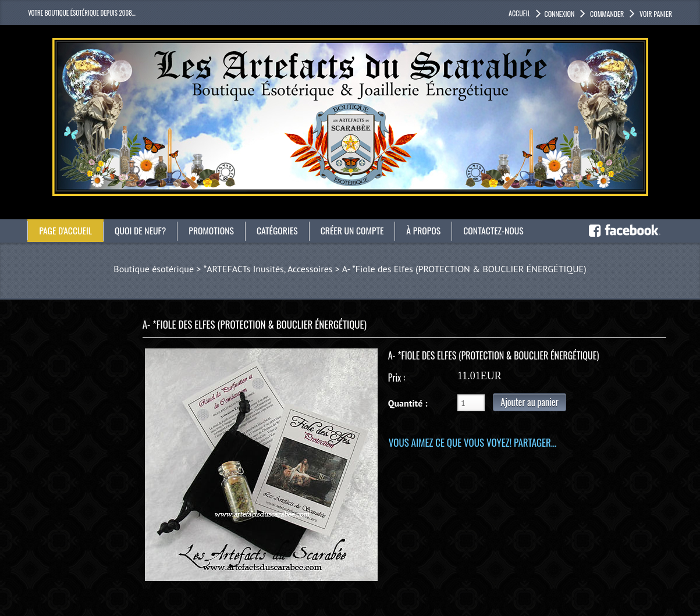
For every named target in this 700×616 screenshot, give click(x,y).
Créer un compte (356, 230)
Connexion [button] (559, 14)
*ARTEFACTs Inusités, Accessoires (268, 269)
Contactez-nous (499, 230)
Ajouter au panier (529, 402)
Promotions (214, 230)
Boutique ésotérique (154, 269)
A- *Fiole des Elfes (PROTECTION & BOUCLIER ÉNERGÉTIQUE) (464, 269)
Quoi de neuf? (142, 230)
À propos (428, 230)
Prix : (397, 378)
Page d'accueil (66, 230)
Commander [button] (606, 14)
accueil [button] (519, 13)
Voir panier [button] (655, 14)
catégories (280, 230)
